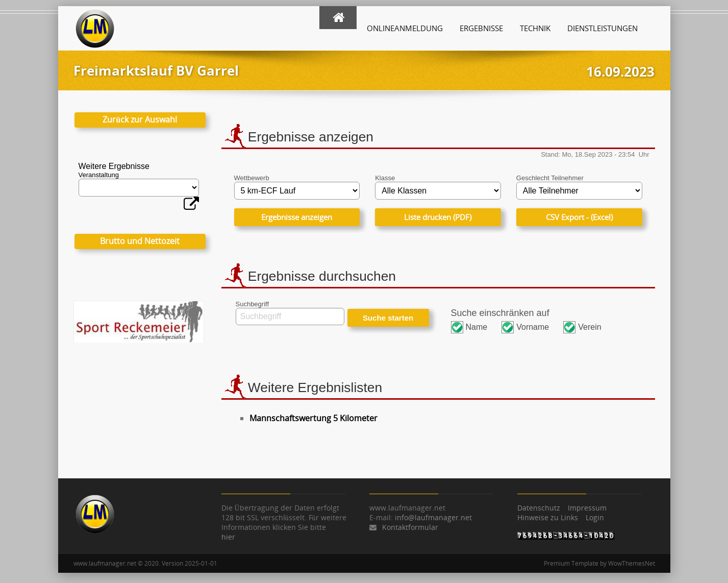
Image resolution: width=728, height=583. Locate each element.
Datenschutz (539, 508)
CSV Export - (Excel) (579, 217)
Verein (589, 327)
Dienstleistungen (603, 28)
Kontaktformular (410, 527)
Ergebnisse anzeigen (297, 217)
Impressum (587, 508)
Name (477, 327)
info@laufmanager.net (433, 517)
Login (595, 517)
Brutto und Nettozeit (140, 241)
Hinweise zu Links (548, 517)
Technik (535, 28)
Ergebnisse (481, 28)
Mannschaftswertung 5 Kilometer (313, 418)
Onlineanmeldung (405, 28)
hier (228, 537)
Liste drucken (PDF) (438, 217)
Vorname (533, 327)
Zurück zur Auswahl (140, 119)
